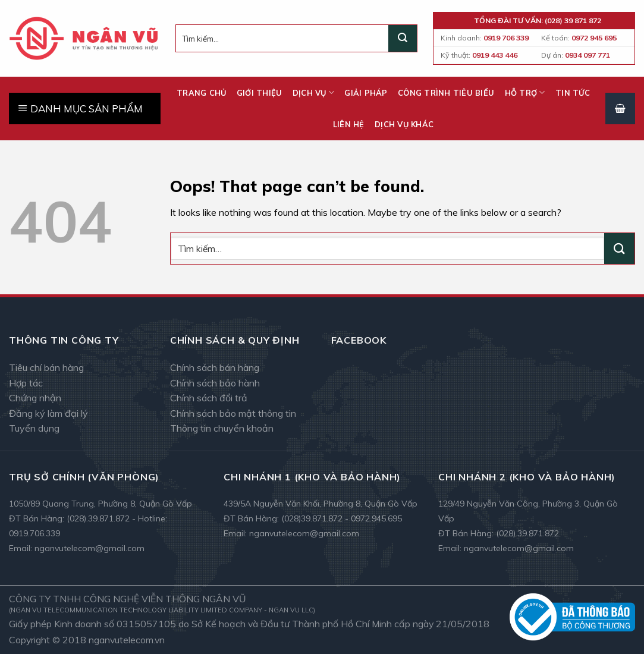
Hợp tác (26, 383)
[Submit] (403, 39)
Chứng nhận (35, 398)
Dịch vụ (313, 92)
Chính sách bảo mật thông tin (233, 413)
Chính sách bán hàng (215, 367)
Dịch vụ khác (404, 124)
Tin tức (573, 93)
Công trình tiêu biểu (446, 93)
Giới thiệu (260, 93)
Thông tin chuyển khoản (222, 428)
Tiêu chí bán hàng (46, 367)
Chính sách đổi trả (209, 398)
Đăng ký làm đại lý (48, 413)
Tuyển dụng (34, 428)
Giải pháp (366, 93)
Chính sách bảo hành (215, 383)
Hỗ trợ (525, 92)
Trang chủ (201, 93)
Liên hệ (349, 124)
